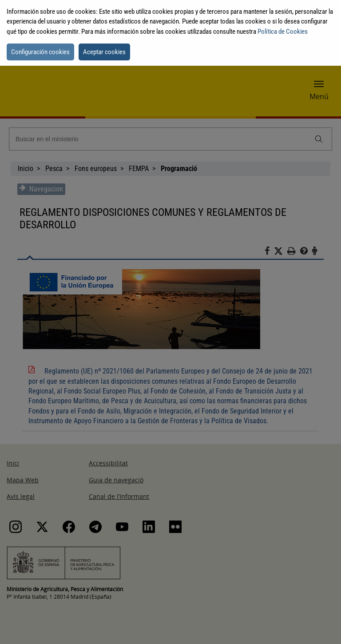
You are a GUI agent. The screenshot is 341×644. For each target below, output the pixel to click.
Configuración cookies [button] (40, 52)
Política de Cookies (283, 32)
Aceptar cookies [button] (104, 52)
